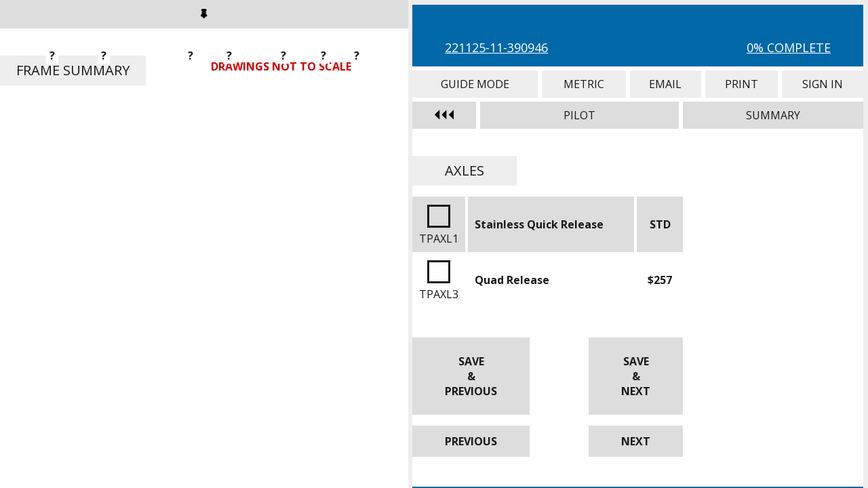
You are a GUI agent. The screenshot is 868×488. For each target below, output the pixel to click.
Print (742, 84)
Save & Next (636, 376)
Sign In (823, 84)
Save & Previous (471, 376)
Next (636, 441)
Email (666, 84)
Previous (471, 441)
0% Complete (789, 47)
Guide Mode (475, 84)
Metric (584, 84)
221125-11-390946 (496, 47)
